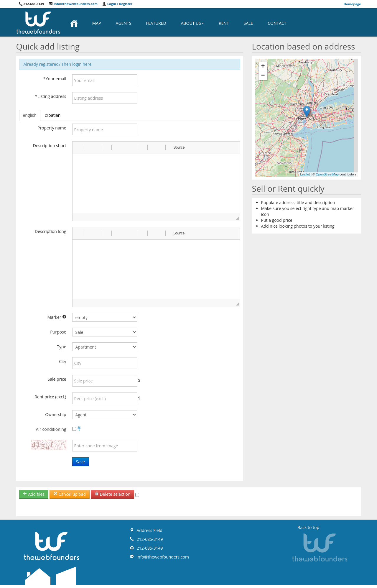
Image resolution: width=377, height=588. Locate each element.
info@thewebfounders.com (73, 4)
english (30, 115)
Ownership (56, 414)
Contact (277, 23)
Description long (51, 231)
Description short (50, 146)
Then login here (77, 64)
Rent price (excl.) (50, 397)
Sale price (57, 379)
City (62, 361)
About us (192, 23)
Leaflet (305, 174)
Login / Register (117, 4)
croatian (53, 115)
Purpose (58, 332)
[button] (79, 147)
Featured (156, 23)
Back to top (309, 527)
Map (97, 23)
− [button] (263, 76)
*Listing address (51, 96)
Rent (224, 23)
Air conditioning (51, 429)
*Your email (55, 79)
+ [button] (263, 67)
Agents (124, 23)
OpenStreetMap (327, 174)
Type (61, 347)
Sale (248, 23)
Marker (57, 317)
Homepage (352, 4)
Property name (52, 128)
